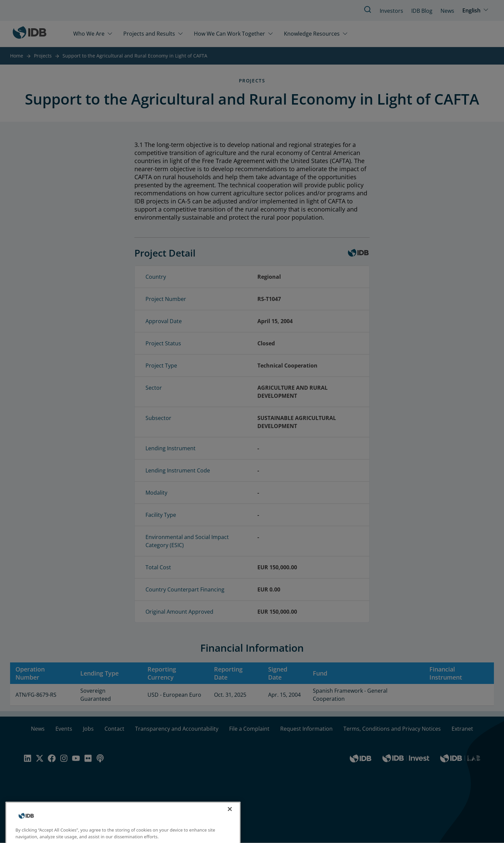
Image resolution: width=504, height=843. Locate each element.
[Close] (230, 816)
